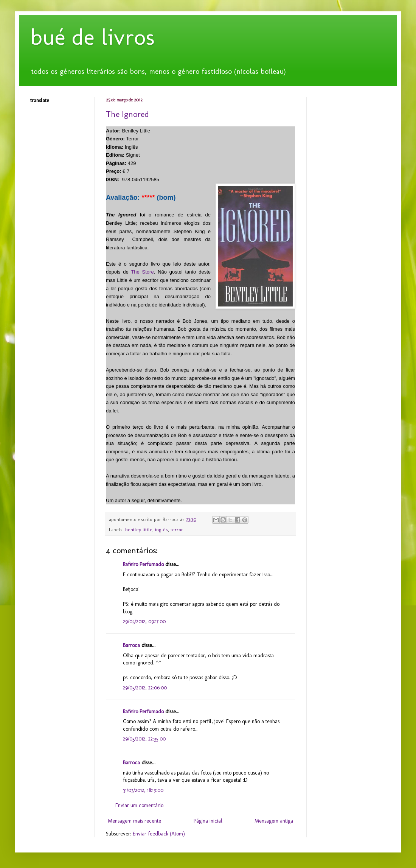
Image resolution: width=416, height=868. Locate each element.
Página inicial (208, 821)
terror (177, 530)
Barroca (131, 645)
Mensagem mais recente (134, 821)
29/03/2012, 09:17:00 (144, 621)
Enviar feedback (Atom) (159, 834)
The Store (142, 272)
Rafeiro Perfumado (143, 564)
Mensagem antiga (274, 821)
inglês (161, 530)
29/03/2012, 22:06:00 (145, 688)
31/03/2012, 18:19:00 (143, 790)
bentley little (139, 530)
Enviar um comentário (139, 805)
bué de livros (92, 37)
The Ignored (127, 114)
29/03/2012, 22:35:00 (144, 739)
